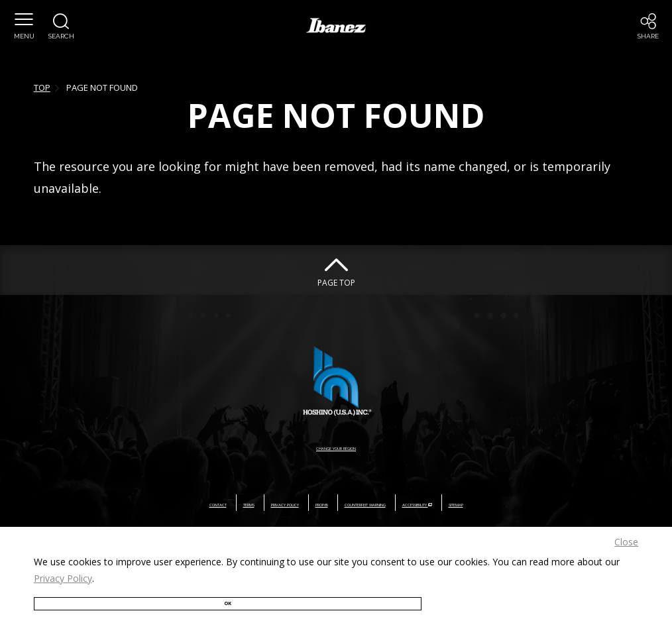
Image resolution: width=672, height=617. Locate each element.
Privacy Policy (63, 566)
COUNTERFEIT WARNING (386, 503)
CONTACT (103, 503)
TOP (42, 87)
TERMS (157, 503)
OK (80, 596)
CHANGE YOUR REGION (336, 446)
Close (626, 529)
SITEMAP (571, 503)
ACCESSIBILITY (496, 503)
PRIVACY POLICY (226, 503)
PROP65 (296, 503)
